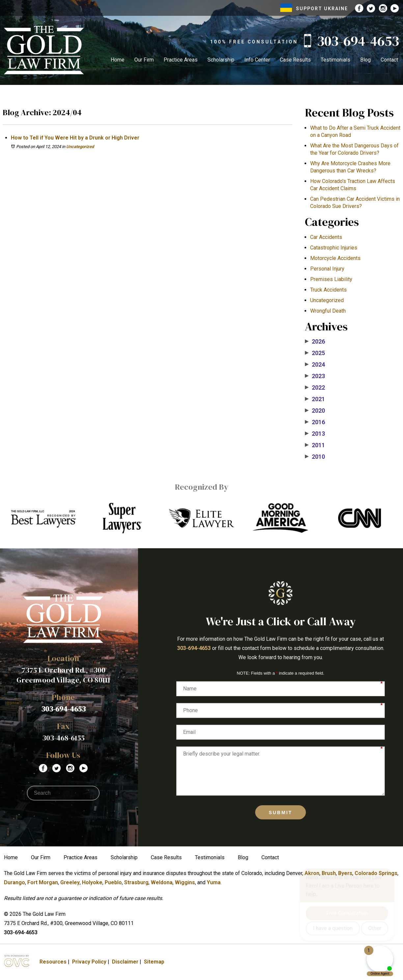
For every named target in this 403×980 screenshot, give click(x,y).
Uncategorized (80, 147)
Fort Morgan (43, 882)
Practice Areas (181, 60)
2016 (315, 422)
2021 (315, 399)
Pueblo (113, 882)
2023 (315, 376)
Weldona (162, 882)
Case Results (295, 60)
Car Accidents (326, 237)
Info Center (257, 60)
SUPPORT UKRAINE (314, 9)
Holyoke (92, 882)
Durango (14, 882)
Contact (389, 60)
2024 (315, 365)
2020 (315, 411)
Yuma (214, 882)
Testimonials (336, 60)
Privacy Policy (89, 962)
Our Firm (144, 60)
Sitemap (154, 962)
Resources (53, 962)
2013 (315, 434)
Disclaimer (125, 962)
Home (118, 60)
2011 (315, 445)
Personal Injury (327, 269)
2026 (315, 342)
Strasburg (136, 882)
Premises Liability (331, 279)
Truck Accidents (328, 290)
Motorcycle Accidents (335, 258)
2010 (315, 457)
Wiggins (185, 882)
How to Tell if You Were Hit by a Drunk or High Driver (75, 138)
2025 (315, 353)
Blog (365, 60)
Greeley (70, 882)
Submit (281, 812)
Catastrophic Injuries (334, 248)
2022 (315, 388)
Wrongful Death (328, 311)
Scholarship (221, 60)
